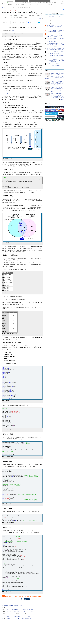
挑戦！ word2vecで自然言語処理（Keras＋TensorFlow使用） (19, 616)
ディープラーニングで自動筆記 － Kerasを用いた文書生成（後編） (20, 610)
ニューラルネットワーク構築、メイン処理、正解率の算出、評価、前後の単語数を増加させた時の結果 (24, 596)
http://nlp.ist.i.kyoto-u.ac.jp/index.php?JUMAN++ (15, 93)
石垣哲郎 (39, 19)
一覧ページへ (62, 100)
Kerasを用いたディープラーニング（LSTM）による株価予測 (19, 618)
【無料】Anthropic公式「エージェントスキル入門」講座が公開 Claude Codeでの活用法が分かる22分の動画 (55, 40)
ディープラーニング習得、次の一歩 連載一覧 (12, 605)
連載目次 (14, 31)
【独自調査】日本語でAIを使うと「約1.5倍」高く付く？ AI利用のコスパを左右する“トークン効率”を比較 (55, 45)
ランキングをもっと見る (60, 67)
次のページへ (27, 599)
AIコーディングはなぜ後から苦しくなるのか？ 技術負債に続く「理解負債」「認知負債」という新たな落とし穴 (55, 60)
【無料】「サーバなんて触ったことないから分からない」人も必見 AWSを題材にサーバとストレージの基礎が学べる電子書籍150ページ (54, 76)
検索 (63, 9)
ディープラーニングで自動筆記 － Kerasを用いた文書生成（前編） (20, 612)
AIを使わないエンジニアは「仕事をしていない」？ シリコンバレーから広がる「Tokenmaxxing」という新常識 (56, 35)
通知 (15, 23)
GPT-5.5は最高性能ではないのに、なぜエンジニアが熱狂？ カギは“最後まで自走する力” (55, 27)
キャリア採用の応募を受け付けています (53, 16)
